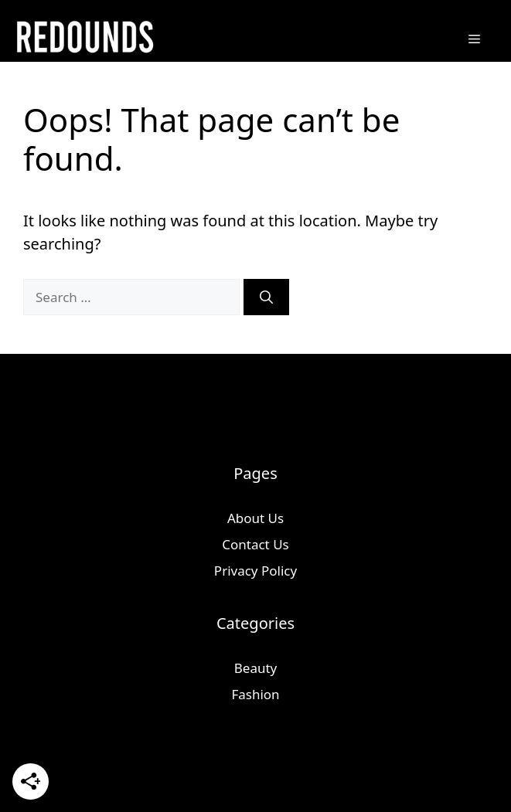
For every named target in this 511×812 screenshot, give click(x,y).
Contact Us (255, 544)
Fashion (255, 694)
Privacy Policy (255, 571)
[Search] (266, 297)
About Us (255, 518)
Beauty (256, 668)
